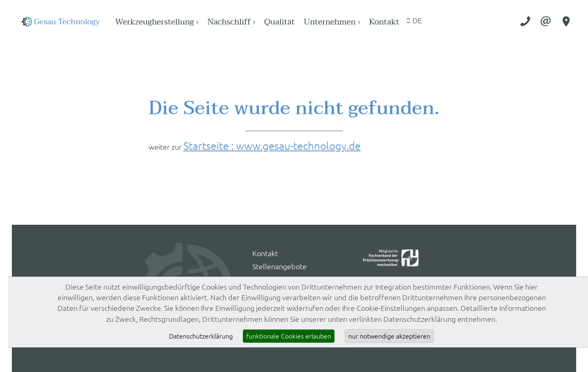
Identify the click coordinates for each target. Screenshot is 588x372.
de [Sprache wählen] (489, 21)
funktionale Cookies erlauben (289, 336)
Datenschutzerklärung (201, 336)
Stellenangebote (280, 267)
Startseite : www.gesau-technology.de (272, 146)
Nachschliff (303, 22)
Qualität (351, 22)
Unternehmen (403, 22)
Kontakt (456, 22)
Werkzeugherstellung (228, 22)
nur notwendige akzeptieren (389, 336)
